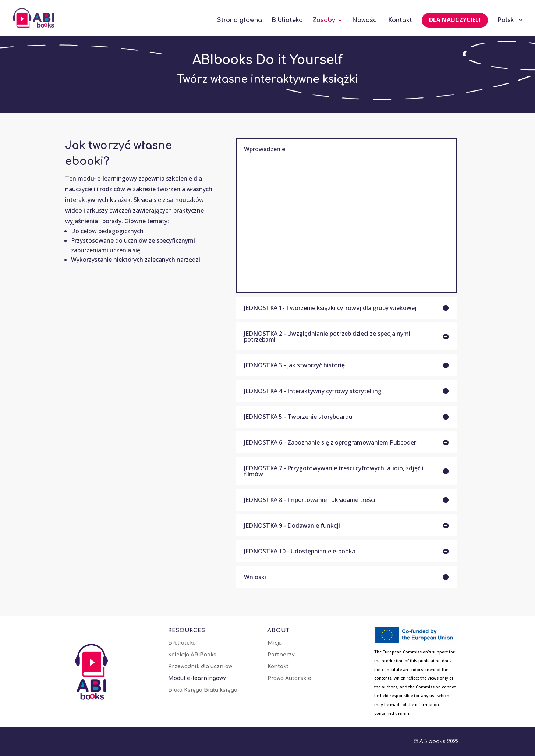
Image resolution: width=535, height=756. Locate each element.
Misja (275, 643)
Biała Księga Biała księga (203, 690)
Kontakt (400, 21)
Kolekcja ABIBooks (192, 655)
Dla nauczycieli (455, 20)
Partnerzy (281, 655)
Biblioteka (287, 21)
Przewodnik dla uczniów (200, 667)
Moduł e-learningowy (197, 678)
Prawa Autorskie (289, 678)
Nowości (365, 21)
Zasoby (324, 21)
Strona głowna (240, 21)
